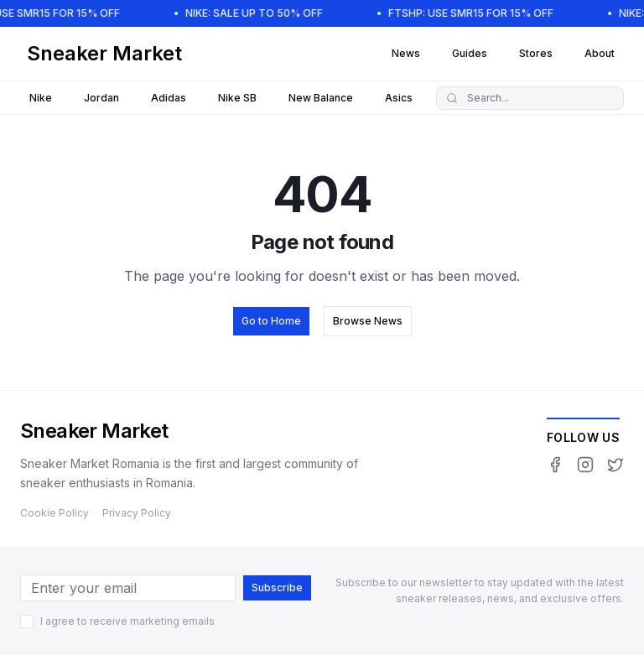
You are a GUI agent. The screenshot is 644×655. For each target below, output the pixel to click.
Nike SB (237, 98)
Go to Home (271, 321)
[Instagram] (585, 465)
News (406, 53)
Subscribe (277, 587)
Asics (399, 98)
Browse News (368, 321)
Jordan (101, 98)
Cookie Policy (55, 513)
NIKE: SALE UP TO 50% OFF (261, 13)
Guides (470, 53)
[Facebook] (555, 465)
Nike (41, 98)
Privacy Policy (137, 513)
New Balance (321, 98)
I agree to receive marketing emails (127, 621)
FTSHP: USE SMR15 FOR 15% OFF (478, 13)
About (600, 53)
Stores (536, 53)
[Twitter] (615, 465)
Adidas (169, 98)
